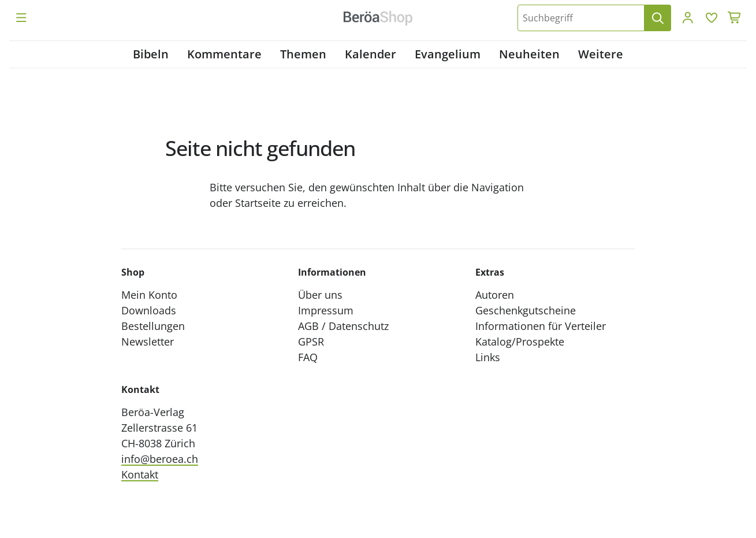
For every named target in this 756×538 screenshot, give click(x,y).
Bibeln (151, 54)
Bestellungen (153, 326)
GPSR (311, 342)
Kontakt (140, 474)
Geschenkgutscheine (526, 310)
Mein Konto (149, 295)
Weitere (601, 54)
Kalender (370, 54)
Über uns (320, 295)
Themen (303, 54)
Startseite (258, 203)
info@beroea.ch (160, 459)
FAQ (308, 357)
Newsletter (148, 342)
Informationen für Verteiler (541, 326)
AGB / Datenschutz (343, 326)
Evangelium (448, 54)
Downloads (149, 310)
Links (488, 357)
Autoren (495, 295)
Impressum (326, 310)
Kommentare (224, 54)
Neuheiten (529, 54)
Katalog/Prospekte (520, 342)
